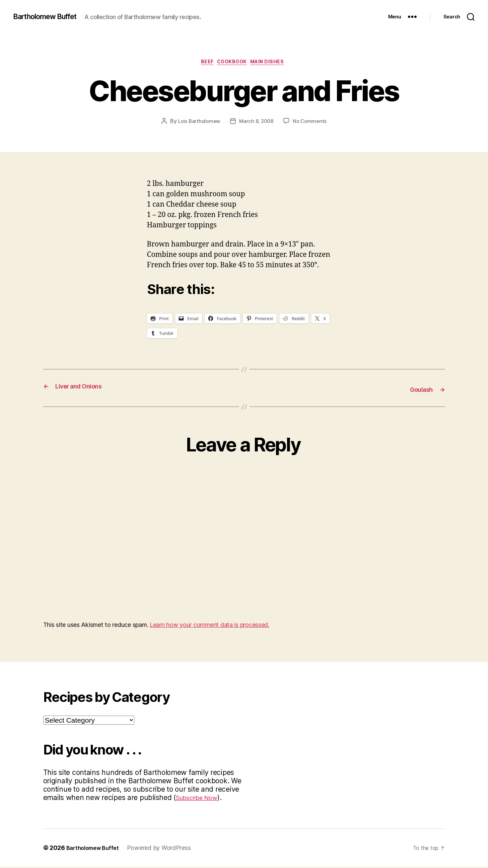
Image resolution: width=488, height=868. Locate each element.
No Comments (312, 123)
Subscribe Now (201, 799)
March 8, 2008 (257, 123)
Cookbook (233, 63)
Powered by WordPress (164, 849)
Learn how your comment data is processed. (210, 626)
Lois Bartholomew (197, 123)
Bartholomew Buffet (51, 17)
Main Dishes (273, 63)
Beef (204, 63)
